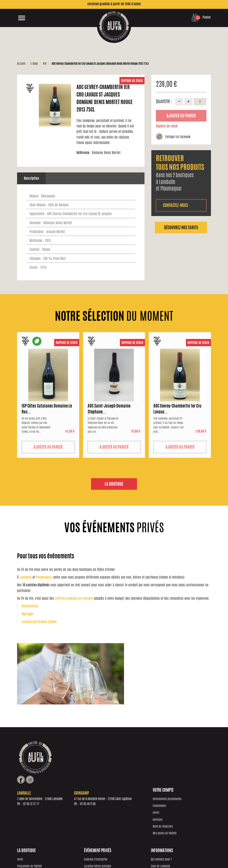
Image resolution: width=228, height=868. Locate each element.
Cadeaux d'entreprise (128, 799)
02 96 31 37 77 (89, 767)
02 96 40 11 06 (146, 767)
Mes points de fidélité (29, 833)
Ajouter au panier (181, 116)
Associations (30, 606)
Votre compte (28, 790)
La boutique (114, 485)
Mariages (28, 614)
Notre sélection (74, 813)
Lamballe (26, 578)
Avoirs (20, 813)
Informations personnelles (32, 799)
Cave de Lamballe (177, 806)
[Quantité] (200, 102)
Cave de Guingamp (177, 813)
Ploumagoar (44, 578)
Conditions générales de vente (151, 855)
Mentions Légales (178, 855)
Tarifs (68, 799)
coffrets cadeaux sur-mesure (74, 599)
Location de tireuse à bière (39, 622)
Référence (84, 153)
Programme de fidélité (78, 806)
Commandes (24, 806)
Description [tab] (31, 179)
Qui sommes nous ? (177, 799)
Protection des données (121, 855)
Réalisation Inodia (97, 855)
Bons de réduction (27, 827)
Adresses (22, 820)
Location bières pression (130, 806)
